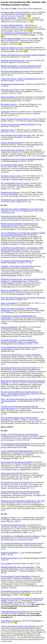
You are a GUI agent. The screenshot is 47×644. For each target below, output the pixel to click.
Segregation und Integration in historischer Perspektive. (20, 368)
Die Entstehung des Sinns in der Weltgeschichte (17, 482)
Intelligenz (4, 518)
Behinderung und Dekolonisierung (12, 84)
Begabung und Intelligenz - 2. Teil (12, 553)
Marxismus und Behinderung (11, 290)
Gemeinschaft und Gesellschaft (11, 473)
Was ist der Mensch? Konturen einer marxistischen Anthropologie (23, 298)
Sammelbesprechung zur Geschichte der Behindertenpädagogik (22, 159)
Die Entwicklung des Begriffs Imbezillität (15, 576)
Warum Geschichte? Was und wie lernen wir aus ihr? (19, 119)
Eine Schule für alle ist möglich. (12, 216)
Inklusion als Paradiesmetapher (11, 143)
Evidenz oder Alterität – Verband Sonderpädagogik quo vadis (21, 79)
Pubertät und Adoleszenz (9, 327)
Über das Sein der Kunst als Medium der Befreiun (18, 124)
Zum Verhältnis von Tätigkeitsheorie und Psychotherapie (20, 536)
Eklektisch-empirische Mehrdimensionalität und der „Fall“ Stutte (23, 501)
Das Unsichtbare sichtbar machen (12, 165)
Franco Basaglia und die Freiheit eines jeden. (16, 135)
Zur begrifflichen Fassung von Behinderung (16, 591)
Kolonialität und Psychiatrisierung (12, 60)
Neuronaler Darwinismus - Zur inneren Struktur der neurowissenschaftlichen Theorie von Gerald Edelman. (19, 341)
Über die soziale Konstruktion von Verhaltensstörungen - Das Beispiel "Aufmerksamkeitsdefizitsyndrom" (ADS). (22, 393)
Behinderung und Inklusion (10, 192)
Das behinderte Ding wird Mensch (13, 150)
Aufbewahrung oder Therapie (11, 621)
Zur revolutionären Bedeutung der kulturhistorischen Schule (21, 543)
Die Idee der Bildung (8, 97)
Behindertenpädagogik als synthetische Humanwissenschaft (21, 66)
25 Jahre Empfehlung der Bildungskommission (17, 451)
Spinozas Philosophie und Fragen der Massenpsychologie (20, 492)
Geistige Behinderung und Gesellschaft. (14, 612)
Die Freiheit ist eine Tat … (10, 104)
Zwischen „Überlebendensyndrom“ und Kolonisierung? (20, 434)
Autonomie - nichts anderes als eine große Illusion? (18, 266)
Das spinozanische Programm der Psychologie (16, 462)
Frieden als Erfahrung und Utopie (12, 48)
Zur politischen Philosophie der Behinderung (16, 261)
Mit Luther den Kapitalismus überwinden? (15, 71)
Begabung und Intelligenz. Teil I (12, 558)
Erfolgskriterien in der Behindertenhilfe (14, 200)
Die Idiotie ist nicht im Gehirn (11, 176)
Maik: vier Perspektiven (9, 303)
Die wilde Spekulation (8, 18)
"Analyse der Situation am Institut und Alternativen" (19, 626)
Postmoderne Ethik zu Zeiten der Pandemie (15, 12)
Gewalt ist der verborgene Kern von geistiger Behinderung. (21, 355)
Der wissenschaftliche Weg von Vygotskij (15, 183)
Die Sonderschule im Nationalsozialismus (15, 33)
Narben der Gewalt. (7, 90)
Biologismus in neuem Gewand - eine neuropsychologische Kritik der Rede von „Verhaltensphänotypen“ (23, 280)
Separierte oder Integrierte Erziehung (13, 525)
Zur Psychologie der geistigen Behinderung (15, 444)
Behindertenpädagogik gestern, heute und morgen (18, 567)
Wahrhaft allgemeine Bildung (11, 38)
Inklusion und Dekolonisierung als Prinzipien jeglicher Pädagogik (23, 55)
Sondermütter (5, 112)
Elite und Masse (6, 564)
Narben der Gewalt (7, 130)
